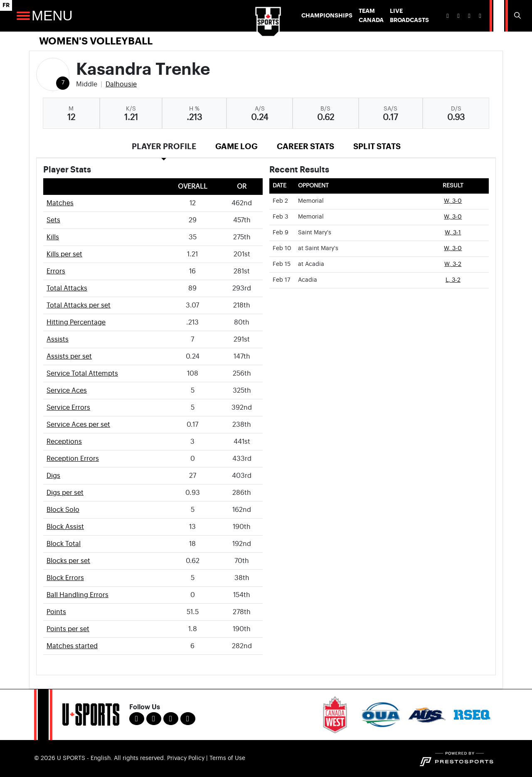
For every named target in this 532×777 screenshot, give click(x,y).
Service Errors (68, 408)
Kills (53, 237)
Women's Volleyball (96, 41)
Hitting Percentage (76, 322)
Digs (53, 476)
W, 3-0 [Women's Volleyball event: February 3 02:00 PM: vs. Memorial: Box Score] (453, 217)
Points (56, 612)
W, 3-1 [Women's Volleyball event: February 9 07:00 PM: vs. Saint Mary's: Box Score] (453, 233)
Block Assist (65, 527)
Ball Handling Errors (78, 595)
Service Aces (67, 391)
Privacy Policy (186, 758)
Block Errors (65, 578)
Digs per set (65, 493)
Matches (60, 203)
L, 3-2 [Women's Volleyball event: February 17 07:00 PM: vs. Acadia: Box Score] (453, 280)
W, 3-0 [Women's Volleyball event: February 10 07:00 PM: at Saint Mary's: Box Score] (453, 248)
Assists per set (69, 357)
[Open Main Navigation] (23, 16)
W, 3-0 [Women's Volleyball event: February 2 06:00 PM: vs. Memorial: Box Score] (453, 201)
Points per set (68, 629)
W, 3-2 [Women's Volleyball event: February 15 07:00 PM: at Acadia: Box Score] (453, 264)
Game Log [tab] (236, 146)
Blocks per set (68, 561)
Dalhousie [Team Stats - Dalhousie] (121, 84)
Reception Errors (73, 459)
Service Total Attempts (82, 374)
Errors (56, 271)
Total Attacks (67, 288)
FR (6, 5)
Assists (58, 339)
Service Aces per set (78, 425)
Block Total (64, 544)
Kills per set (64, 254)
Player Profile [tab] (164, 146)
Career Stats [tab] (305, 146)
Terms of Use (227, 758)
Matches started (72, 646)
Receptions (64, 442)
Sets (53, 220)
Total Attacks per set (79, 305)
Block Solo (63, 510)
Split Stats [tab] (377, 146)
